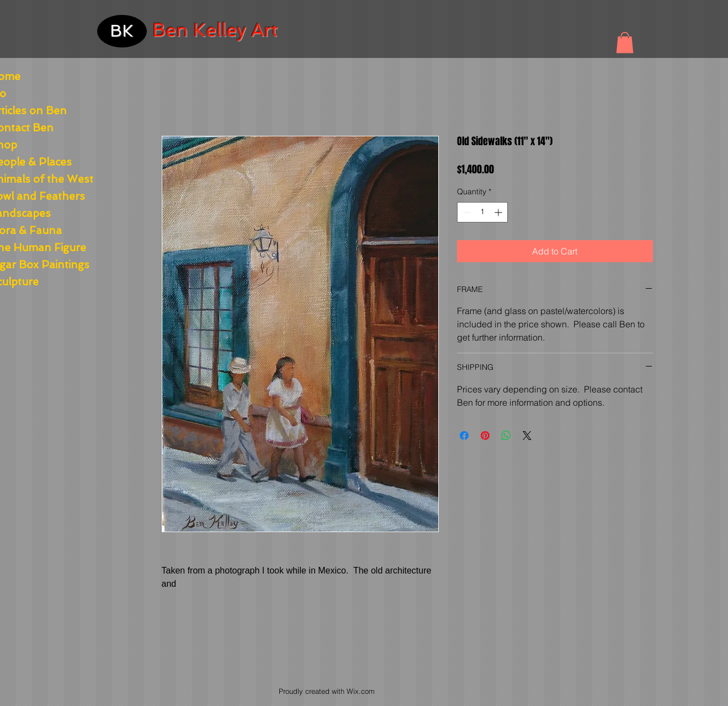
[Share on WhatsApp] (506, 436)
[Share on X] (527, 436)
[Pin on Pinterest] (485, 436)
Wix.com (361, 691)
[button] (625, 43)
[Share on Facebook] (464, 436)
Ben (170, 30)
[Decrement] (466, 212)
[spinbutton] (482, 212)
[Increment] (499, 212)
